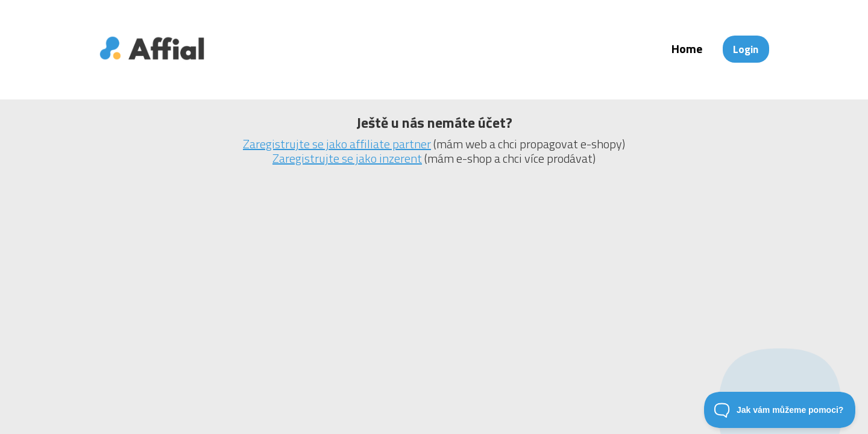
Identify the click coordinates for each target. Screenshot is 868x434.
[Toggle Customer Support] (780, 410)
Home (687, 49)
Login (746, 49)
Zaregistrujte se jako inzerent (347, 158)
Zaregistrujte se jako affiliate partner (337, 144)
